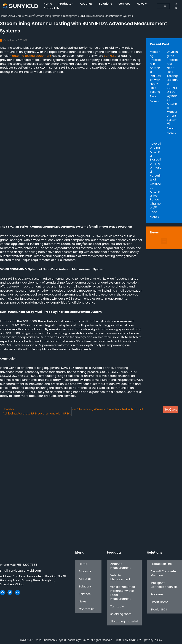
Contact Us (51, 8)
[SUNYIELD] (20, 6)
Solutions (106, 4)
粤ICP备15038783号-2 (128, 640)
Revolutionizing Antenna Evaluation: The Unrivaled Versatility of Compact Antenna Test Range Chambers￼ (156, 176)
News (12, 16)
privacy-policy (153, 640)
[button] (164, 241)
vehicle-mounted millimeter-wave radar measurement (123, 593)
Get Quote (170, 410)
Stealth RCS (159, 610)
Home (48, 4)
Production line (161, 564)
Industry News (25, 16)
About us (86, 4)
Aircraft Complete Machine (163, 573)
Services (125, 4)
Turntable (117, 606)
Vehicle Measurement (120, 577)
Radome (157, 595)
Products (85, 571)
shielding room (121, 614)
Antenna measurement (121, 566)
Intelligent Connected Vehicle (164, 585)
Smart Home (159, 602)
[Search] (159, 6)
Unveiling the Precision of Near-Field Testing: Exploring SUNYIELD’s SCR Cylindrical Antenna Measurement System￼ (172, 88)
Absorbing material (124, 622)
